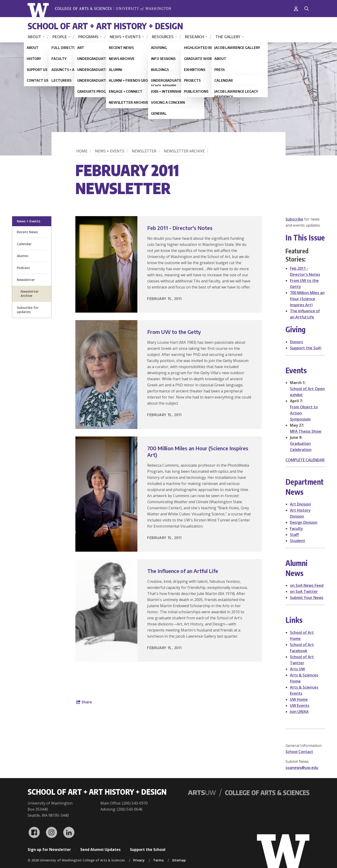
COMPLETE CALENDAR (305, 460)
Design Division (304, 522)
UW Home (299, 699)
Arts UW (297, 669)
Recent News (27, 232)
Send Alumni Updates (100, 850)
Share (84, 702)
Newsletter (144, 151)
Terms (158, 860)
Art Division (300, 504)
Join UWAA (299, 712)
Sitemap (179, 860)
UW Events (300, 705)
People (60, 37)
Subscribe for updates (28, 310)
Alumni (23, 256)
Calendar (24, 244)
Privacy (139, 860)
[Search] (307, 9)
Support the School (148, 850)
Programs (88, 37)
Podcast (23, 268)
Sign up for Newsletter (49, 850)
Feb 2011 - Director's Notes (180, 228)
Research (194, 37)
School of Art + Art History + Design (105, 26)
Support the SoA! (306, 348)
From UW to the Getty (174, 332)
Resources (163, 37)
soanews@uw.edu (302, 768)
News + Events (125, 37)
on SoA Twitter (304, 591)
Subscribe (294, 219)
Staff (294, 535)
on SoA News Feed (307, 585)
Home (82, 151)
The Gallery (228, 37)
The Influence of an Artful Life (183, 571)
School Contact (299, 752)
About (34, 37)
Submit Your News (307, 598)
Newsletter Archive (184, 151)
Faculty (297, 528)
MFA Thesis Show (306, 431)
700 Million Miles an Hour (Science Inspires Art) (307, 299)
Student (298, 541)
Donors (297, 342)
